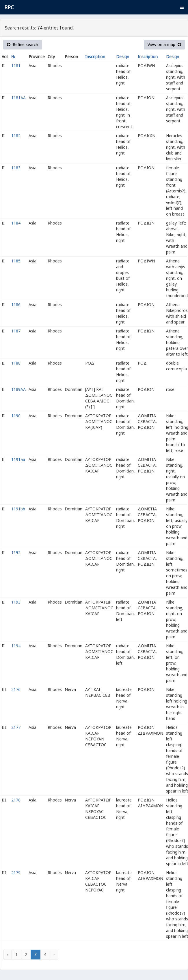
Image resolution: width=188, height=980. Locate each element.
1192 (16, 552)
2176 (16, 689)
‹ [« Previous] (8, 954)
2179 (16, 873)
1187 (16, 331)
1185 (16, 261)
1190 (16, 416)
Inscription (95, 57)
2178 (16, 800)
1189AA (18, 389)
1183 (16, 168)
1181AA (18, 98)
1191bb (18, 509)
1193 (16, 602)
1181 (16, 66)
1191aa (18, 459)
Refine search (23, 44)
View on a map (164, 44)
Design (123, 57)
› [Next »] (54, 954)
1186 (16, 305)
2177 (16, 727)
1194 (16, 646)
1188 (16, 363)
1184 (16, 223)
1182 (16, 136)
